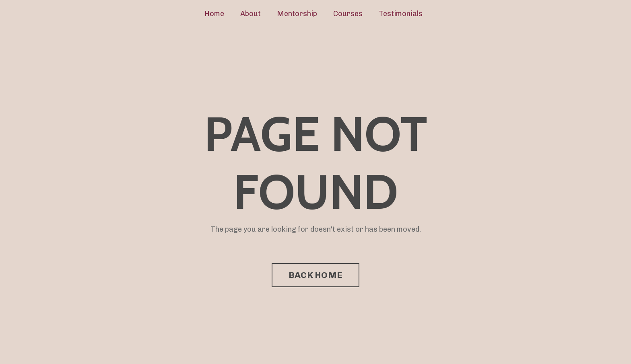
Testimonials (401, 14)
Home (214, 14)
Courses (348, 14)
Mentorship (297, 14)
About (251, 14)
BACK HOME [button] (315, 275)
